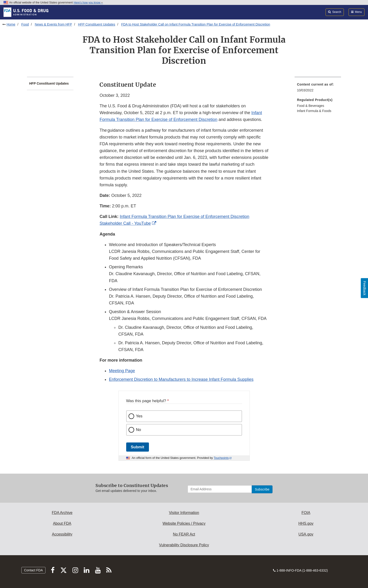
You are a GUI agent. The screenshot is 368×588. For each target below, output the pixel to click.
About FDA (62, 523)
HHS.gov (306, 523)
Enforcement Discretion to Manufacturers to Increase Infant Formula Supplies (181, 379)
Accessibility (62, 534)
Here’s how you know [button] (88, 3)
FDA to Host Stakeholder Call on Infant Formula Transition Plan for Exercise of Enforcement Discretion (196, 24)
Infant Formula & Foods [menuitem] (314, 111)
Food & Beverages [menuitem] (311, 106)
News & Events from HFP (53, 24)
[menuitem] (318, 89)
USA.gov (306, 534)
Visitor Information (184, 513)
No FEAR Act (184, 534)
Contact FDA (33, 570)
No (139, 430)
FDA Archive (62, 513)
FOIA (306, 513)
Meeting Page (122, 371)
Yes (139, 416)
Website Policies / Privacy (184, 523)
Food (25, 24)
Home (11, 24)
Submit (138, 447)
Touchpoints (221, 458)
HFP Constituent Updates (97, 24)
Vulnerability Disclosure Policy (184, 545)
